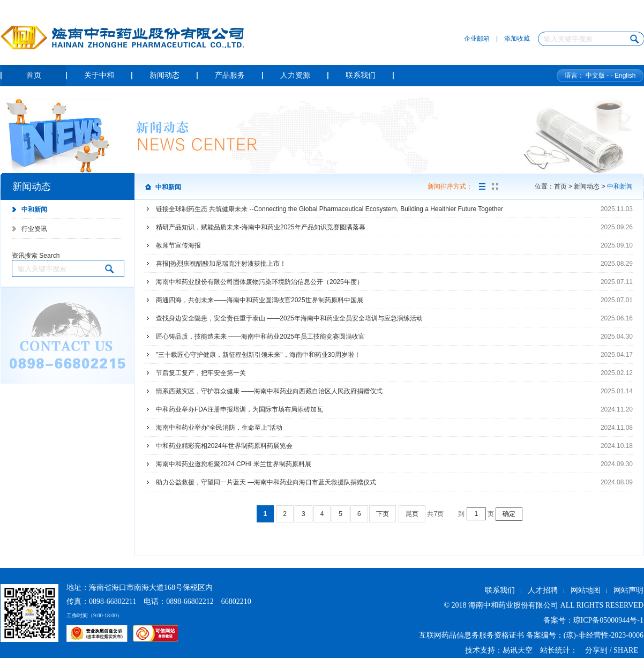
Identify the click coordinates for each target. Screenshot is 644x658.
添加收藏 (517, 39)
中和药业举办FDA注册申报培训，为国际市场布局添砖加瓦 (239, 409)
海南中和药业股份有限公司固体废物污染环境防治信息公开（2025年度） (260, 282)
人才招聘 (543, 590)
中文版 (595, 76)
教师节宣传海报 (178, 245)
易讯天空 (518, 650)
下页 (383, 514)
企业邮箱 (477, 39)
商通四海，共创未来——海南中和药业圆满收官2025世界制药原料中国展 (260, 300)
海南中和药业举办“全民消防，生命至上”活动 (219, 428)
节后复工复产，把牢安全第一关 (201, 373)
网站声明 (628, 590)
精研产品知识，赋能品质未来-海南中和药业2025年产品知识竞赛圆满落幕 (261, 227)
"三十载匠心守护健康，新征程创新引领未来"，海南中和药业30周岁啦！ (258, 355)
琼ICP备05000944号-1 (608, 620)
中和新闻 (34, 210)
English (625, 76)
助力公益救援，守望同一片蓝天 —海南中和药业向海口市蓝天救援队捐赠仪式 (266, 482)
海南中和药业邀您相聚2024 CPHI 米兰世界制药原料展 (234, 464)
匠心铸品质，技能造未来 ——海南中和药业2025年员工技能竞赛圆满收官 (260, 337)
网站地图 (586, 590)
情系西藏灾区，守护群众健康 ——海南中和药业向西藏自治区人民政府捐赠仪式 (269, 391)
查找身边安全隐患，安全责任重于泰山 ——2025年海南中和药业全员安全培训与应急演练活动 (289, 318)
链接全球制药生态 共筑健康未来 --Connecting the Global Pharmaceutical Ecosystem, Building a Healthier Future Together (330, 209)
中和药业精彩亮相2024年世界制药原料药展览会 (224, 446)
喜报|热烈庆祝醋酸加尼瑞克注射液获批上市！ (221, 264)
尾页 (412, 514)
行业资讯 (34, 229)
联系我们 (500, 590)
